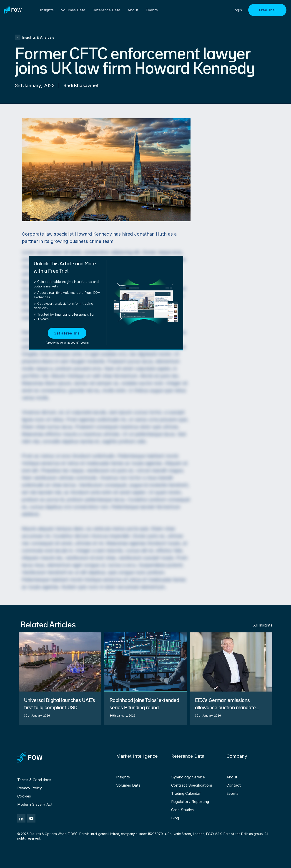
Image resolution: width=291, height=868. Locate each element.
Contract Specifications (192, 785)
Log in (85, 343)
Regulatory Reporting (190, 802)
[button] (67, 336)
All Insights (263, 625)
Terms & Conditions (34, 780)
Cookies (24, 796)
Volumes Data (128, 785)
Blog (175, 818)
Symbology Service (188, 777)
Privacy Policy (30, 788)
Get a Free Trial (67, 333)
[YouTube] (31, 818)
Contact (234, 785)
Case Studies (182, 810)
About (133, 10)
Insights (123, 777)
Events (232, 793)
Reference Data (106, 10)
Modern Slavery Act (35, 804)
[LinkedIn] (21, 818)
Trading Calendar (186, 793)
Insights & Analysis (35, 37)
